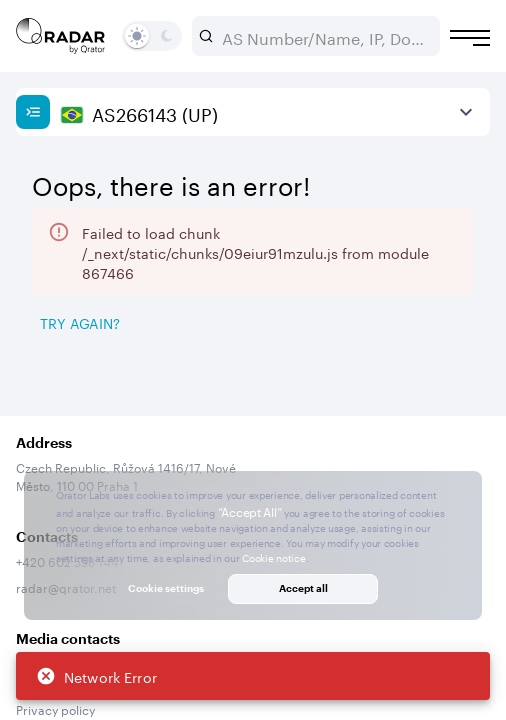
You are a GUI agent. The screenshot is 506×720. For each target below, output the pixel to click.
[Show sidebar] (33, 112)
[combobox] (324, 36)
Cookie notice (273, 557)
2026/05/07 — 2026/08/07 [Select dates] (136, 263)
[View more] (466, 112)
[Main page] (61, 36)
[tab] (71, 423)
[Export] (443, 372)
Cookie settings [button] (166, 588)
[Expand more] (466, 318)
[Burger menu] (470, 38)
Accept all (303, 588)
